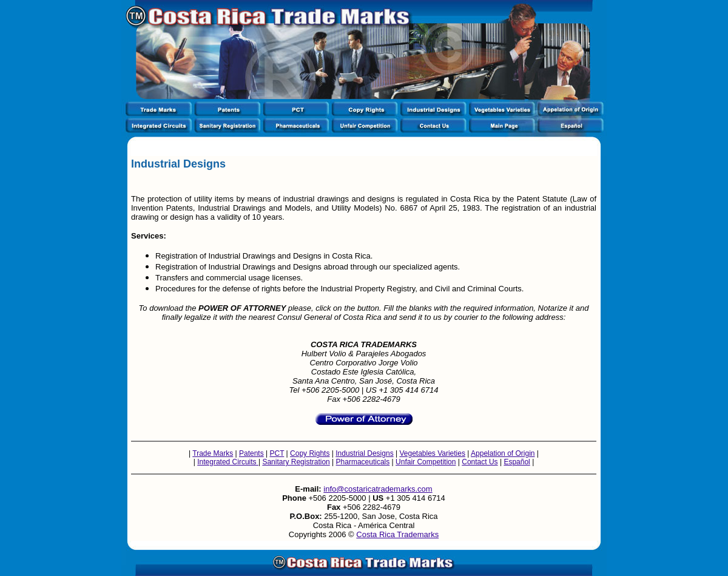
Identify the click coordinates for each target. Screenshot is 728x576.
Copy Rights (310, 453)
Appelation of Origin (503, 453)
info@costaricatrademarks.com (378, 489)
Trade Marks (213, 453)
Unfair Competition (426, 462)
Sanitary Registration (296, 462)
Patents (251, 453)
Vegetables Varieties (432, 453)
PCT (277, 453)
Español (517, 462)
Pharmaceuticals (363, 462)
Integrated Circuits (228, 462)
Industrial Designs (364, 453)
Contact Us (480, 462)
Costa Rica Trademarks (397, 534)
